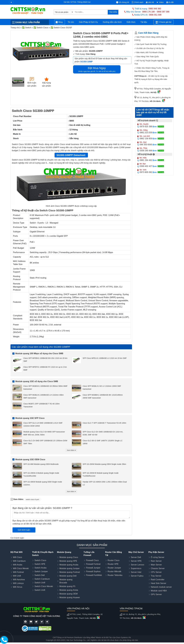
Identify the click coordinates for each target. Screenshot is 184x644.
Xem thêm (71, 450)
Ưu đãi (170, 2)
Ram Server (156, 561)
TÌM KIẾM (113, 12)
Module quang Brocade (66, 581)
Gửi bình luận (24, 530)
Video (160, 2)
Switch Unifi (40, 583)
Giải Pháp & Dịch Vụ (88, 22)
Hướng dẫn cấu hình (112, 22)
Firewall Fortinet (93, 564)
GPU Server (156, 594)
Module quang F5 (67, 586)
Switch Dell (40, 575)
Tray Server (156, 576)
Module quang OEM (68, 594)
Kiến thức (131, 22)
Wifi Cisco (17, 557)
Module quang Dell (68, 576)
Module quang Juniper (70, 568)
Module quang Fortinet (70, 572)
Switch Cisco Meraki (44, 586)
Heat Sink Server (159, 583)
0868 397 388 (163, 12)
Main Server (156, 565)
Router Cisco (113, 560)
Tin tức (71, 22)
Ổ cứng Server (158, 557)
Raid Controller (158, 580)
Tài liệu (145, 22)
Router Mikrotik (114, 571)
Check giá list (164, 22)
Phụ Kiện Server (156, 552)
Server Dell (136, 557)
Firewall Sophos (93, 571)
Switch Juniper (41, 571)
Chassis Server (158, 568)
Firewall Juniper (93, 568)
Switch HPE (40, 564)
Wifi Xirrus (18, 587)
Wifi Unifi (17, 576)
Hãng (60, 22)
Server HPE (136, 561)
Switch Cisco (40, 560)
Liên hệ (150, 2)
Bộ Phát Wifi (16, 552)
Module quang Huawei (70, 597)
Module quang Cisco (69, 557)
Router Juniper (114, 568)
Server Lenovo (137, 565)
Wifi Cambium (19, 561)
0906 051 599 (155, 15)
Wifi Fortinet (18, 572)
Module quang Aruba (69, 565)
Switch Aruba (40, 568)
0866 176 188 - (149, 12)
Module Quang (64, 552)
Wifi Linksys (18, 583)
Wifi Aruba (18, 565)
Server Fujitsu (137, 576)
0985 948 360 (155, 9)
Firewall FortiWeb (94, 575)
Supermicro (136, 568)
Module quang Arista (69, 590)
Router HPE (113, 564)
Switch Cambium (42, 579)
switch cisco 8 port (32, 499)
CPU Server (156, 572)
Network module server (161, 587)
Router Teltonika (115, 575)
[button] (67, 54)
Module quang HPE (68, 561)
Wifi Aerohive (19, 580)
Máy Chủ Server (136, 552)
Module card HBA (159, 591)
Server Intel (136, 572)
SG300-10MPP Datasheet (71, 155)
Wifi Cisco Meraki (21, 568)
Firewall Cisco (92, 560)
